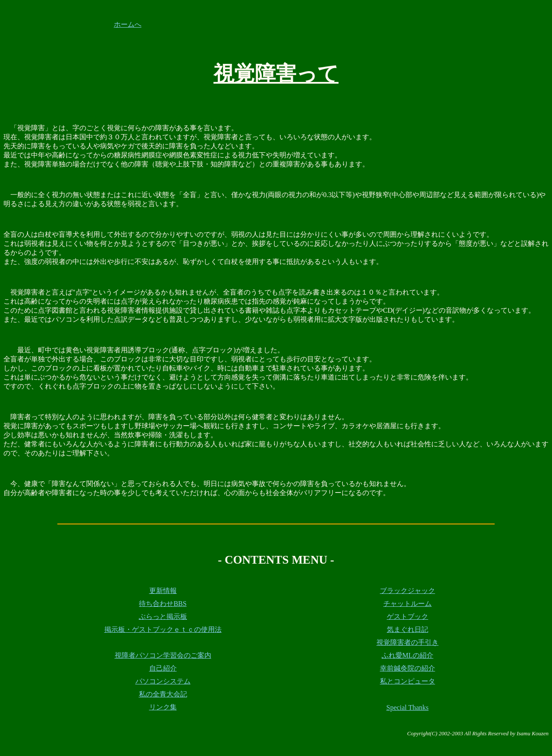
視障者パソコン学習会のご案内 (163, 655)
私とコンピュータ (408, 681)
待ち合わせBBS (163, 604)
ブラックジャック (408, 591)
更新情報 (163, 591)
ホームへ (128, 24)
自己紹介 (163, 668)
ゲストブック (408, 616)
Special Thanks (408, 707)
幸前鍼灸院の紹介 (408, 668)
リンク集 (163, 707)
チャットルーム (408, 604)
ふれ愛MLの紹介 (408, 655)
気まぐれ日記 (408, 629)
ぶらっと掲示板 (163, 616)
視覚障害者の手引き (408, 642)
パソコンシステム (163, 681)
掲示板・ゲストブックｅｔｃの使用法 (163, 629)
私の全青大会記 (163, 694)
